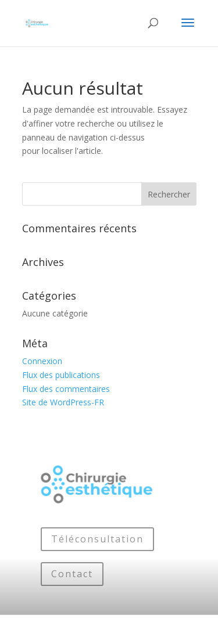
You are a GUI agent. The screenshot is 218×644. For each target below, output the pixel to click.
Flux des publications (61, 375)
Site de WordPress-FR (63, 402)
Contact (72, 574)
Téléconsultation (97, 539)
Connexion (42, 361)
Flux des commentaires (66, 389)
